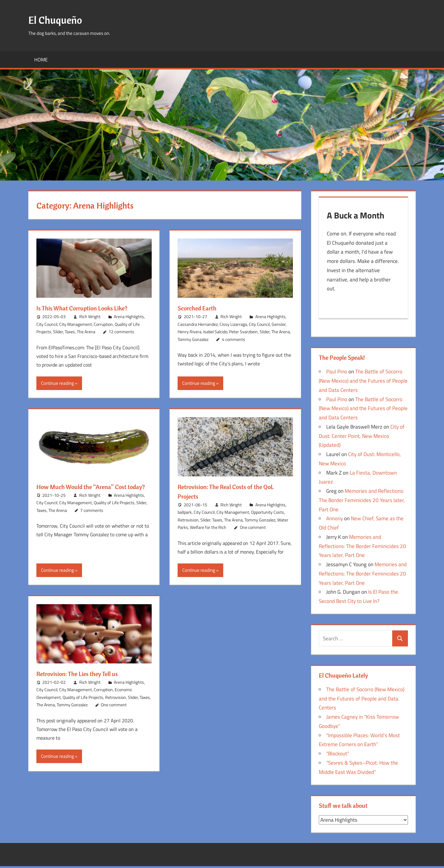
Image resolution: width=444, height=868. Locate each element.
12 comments (121, 332)
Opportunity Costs (267, 512)
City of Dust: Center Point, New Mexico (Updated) (362, 438)
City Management (76, 324)
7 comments (92, 520)
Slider (58, 332)
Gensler (279, 324)
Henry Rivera (189, 332)
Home (41, 60)
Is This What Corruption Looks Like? (87, 308)
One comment (253, 527)
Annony (335, 520)
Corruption (103, 324)
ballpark (185, 512)
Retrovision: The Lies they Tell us (82, 674)
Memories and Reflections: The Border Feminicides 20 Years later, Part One (362, 502)
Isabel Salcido (215, 332)
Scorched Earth (199, 308)
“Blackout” (338, 755)
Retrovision (188, 520)
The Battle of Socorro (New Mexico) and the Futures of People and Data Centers (363, 383)
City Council (47, 324)
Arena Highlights (129, 316)
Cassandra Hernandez (198, 324)
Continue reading (58, 383)
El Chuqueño (58, 20)
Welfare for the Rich (208, 527)
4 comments (234, 339)
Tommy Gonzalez (193, 339)
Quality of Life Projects (114, 512)
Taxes (70, 332)
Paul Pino (337, 373)
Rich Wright (90, 316)
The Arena (86, 332)
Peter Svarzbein (243, 332)
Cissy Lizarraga (233, 324)
